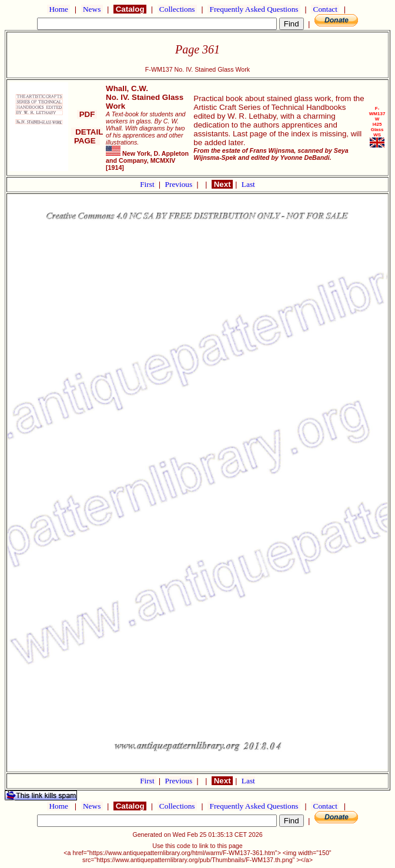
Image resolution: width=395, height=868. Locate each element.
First (148, 184)
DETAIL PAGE (87, 136)
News (92, 9)
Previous (180, 184)
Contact (325, 9)
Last (248, 184)
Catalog (130, 9)
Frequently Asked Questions (254, 9)
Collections (177, 9)
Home (58, 9)
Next (222, 184)
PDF (87, 114)
